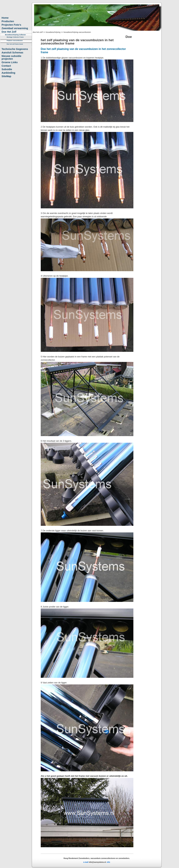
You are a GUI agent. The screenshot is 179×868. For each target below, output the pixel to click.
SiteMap (6, 76)
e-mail (86, 862)
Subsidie (7, 69)
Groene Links (10, 62)
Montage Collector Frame (15, 37)
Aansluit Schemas (12, 53)
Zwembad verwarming (15, 28)
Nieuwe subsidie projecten (11, 57)
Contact (6, 66)
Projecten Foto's (11, 25)
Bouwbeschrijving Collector (15, 35)
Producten (8, 21)
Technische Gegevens (15, 49)
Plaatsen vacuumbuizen (15, 41)
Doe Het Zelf (9, 32)
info (108, 862)
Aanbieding (8, 73)
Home (5, 18)
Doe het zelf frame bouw (15, 44)
